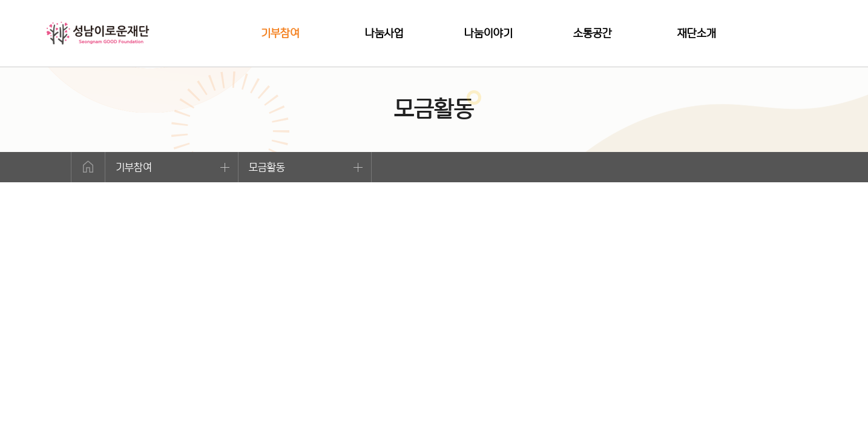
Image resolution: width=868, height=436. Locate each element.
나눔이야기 (488, 33)
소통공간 (593, 33)
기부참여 (280, 33)
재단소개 (697, 33)
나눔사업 (384, 33)
